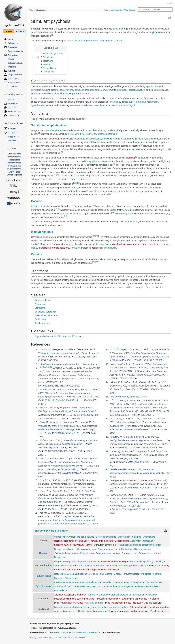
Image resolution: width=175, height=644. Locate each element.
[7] (120, 149)
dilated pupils (128, 102)
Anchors (157, 574)
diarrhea (140, 102)
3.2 (48, 367)
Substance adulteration (67, 570)
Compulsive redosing (149, 553)
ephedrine (80, 134)
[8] (62, 152)
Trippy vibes (13, 137)
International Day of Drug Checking (146, 562)
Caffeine (37, 254)
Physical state (131, 574)
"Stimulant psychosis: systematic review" (58, 353)
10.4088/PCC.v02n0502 (128, 448)
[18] (94, 236)
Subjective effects (15, 63)
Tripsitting (12, 67)
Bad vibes (12, 141)
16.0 (113, 400)
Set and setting (96, 574)
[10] (57, 175)
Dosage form (61, 557)
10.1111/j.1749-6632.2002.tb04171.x (63, 473)
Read (106, 10)
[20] (39, 243)
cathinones (104, 41)
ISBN (68, 487)
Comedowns (60, 537)
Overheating (149, 537)
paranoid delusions (60, 248)
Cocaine (36, 201)
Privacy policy (36, 638)
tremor (115, 105)
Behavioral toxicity (110, 570)
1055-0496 (146, 415)
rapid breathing (61, 105)
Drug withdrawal (119, 595)
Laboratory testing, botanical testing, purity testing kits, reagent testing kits (91, 607)
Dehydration (124, 537)
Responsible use (43, 300)
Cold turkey (103, 595)
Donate (8, 31)
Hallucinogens (43, 576)
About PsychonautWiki (53, 638)
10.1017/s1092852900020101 (136, 488)
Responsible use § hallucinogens (70, 574)
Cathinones (40, 319)
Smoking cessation (153, 603)
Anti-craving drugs (94, 603)
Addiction (59, 595)
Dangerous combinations (88, 562)
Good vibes (13, 133)
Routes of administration (108, 553)
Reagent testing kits (64, 562)
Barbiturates (79, 586)
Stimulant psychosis (105, 545)
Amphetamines (42, 323)
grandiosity (44, 248)
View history (130, 10)
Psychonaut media (16, 51)
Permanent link (14, 166)
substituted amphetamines (85, 41)
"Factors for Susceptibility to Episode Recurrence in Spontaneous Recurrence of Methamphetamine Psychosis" (67, 462)
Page (31, 10)
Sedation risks (122, 541)
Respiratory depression (142, 541)
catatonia (85, 93)
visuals (98, 139)
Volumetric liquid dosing (66, 553)
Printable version (14, 163)
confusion (75, 248)
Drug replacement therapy (118, 603)
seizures (88, 105)
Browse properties (14, 175)
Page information (14, 169)
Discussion (41, 10)
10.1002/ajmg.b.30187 (56, 509)
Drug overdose (129, 553)
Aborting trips (71, 578)
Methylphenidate (42, 232)
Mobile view (80, 638)
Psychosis (40, 304)
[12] (75, 183)
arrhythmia (115, 102)
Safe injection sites (139, 607)
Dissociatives (152, 586)
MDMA (89, 134)
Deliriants (138, 586)
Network (12, 129)
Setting (109, 574)
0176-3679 (158, 360)
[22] (97, 262)
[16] (113, 213)
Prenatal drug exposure (101, 541)
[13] (78, 183)
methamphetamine (107, 134)
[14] (94, 206)
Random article (14, 83)
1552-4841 (84, 509)
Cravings (79, 603)
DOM (71, 134)
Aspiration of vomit (82, 545)
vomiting (128, 105)
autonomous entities (41, 93)
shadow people (68, 93)
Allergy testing (87, 553)
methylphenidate (155, 32)
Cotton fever (111, 566)
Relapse (137, 603)
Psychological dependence (134, 599)
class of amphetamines (55, 130)
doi (69, 357)
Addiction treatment (75, 595)
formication (148, 213)
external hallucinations (62, 90)
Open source (13, 116)
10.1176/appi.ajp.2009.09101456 (132, 509)
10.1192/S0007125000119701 (60, 451)
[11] (87, 178)
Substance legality (90, 570)
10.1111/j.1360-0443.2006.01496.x (62, 400)
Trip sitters (146, 574)
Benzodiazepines (134, 582)
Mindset (118, 574)
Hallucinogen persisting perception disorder (139, 545)
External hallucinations (46, 315)
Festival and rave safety (114, 562)
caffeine (65, 259)
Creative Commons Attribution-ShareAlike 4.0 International (76, 632)
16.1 (117, 400)
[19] (97, 236)
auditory (85, 139)
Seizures (137, 537)
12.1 (117, 349)
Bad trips (59, 578)
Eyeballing (126, 549)
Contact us (13, 104)
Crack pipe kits (158, 611)
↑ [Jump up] (39, 349)
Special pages (14, 160)
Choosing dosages (87, 549)
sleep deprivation (102, 105)
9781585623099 (82, 487)
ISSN (41, 360)
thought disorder (93, 90)
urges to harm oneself (144, 244)
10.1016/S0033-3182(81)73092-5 (132, 429)
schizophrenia (128, 158)
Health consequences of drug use (71, 541)
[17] (63, 225)
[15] (58, 209)
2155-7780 (157, 448)
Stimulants (40, 308)
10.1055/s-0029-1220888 (128, 360)
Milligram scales (141, 549)
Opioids (58, 586)
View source (116, 10)
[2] (134, 105)
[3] (39, 133)
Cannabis (106, 582)
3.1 (45, 367)
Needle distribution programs (93, 611)
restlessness (76, 105)
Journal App (13, 87)
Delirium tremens (137, 595)
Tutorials (12, 71)
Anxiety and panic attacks (81, 537)
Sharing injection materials (90, 566)
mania (34, 248)
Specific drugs (43, 586)
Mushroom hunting (160, 566)
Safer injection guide (64, 566)
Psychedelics (61, 590)
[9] (110, 160)
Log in (170, 3)
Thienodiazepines (153, 582)
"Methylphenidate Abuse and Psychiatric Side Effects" (136, 440)
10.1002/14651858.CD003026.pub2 (63, 386)
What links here (14, 154)
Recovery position (128, 566)
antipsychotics (38, 283)
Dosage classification (65, 549)
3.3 (51, 367)
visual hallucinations (122, 244)
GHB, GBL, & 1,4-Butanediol (101, 586)
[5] (93, 141)
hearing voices (104, 244)
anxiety (167, 244)
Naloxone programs (119, 611)
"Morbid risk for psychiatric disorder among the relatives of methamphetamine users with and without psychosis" (69, 498)
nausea (49, 105)
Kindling (152, 595)
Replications (13, 55)
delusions (79, 90)
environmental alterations (115, 90)
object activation (137, 90)
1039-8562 (75, 418)
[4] (91, 141)
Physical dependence (108, 599)
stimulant (117, 29)
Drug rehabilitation (63, 603)
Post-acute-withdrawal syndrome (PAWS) (75, 599)
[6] (142, 145)
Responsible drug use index (52, 531)
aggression (97, 248)
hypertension (152, 102)
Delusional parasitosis (126, 213)
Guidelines (12, 108)
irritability (113, 248)
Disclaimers (69, 638)
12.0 (113, 349)
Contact (20, 31)
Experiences (13, 47)
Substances (13, 43)
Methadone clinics (139, 611)
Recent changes (15, 112)
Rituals (11, 59)
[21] (94, 262)
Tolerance (154, 599)
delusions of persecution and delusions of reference (128, 139)
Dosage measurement (109, 549)
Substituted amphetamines (49, 125)
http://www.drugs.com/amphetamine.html (60, 364)
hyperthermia (38, 105)
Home (11, 39)
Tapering (91, 595)
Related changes (14, 157)
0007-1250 (52, 360)
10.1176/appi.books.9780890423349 (147, 375)
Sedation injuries (62, 545)
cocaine (119, 41)
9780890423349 (126, 378)
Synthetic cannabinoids (88, 582)
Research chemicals (64, 582)
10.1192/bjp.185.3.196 (85, 357)
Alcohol (67, 586)
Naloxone (144, 566)
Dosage (43, 553)
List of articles (14, 79)
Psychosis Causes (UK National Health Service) (58, 336)
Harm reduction (43, 565)
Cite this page (14, 172)
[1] (52, 35)
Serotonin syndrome (106, 537)
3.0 (41, 367)
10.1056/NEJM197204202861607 (133, 462)
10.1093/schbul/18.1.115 (67, 433)
